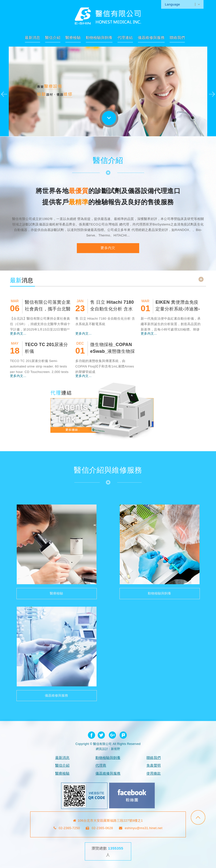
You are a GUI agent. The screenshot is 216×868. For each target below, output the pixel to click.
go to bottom (109, 118)
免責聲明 (154, 765)
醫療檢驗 (73, 37)
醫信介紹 (53, 37)
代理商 (101, 765)
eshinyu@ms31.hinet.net (141, 828)
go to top (198, 817)
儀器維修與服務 (151, 37)
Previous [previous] (4, 94)
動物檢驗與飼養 (99, 37)
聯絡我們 (177, 37)
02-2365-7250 (67, 828)
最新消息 (33, 37)
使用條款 (154, 773)
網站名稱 (108, 16)
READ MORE (108, 248)
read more (201, 279)
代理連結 (125, 37)
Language (172, 4)
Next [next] (212, 94)
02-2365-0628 (99, 828)
